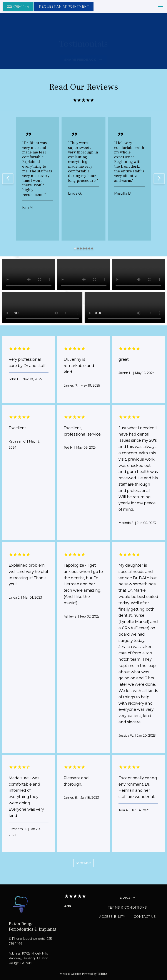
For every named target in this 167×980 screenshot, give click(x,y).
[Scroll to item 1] (75, 248)
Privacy (127, 898)
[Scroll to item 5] (86, 248)
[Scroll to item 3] (81, 248)
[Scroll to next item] (159, 179)
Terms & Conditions (127, 908)
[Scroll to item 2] (78, 248)
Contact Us (145, 917)
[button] (160, 7)
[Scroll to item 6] (89, 248)
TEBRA (102, 974)
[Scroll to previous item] (8, 179)
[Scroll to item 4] (84, 248)
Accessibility (112, 917)
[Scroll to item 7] (92, 248)
